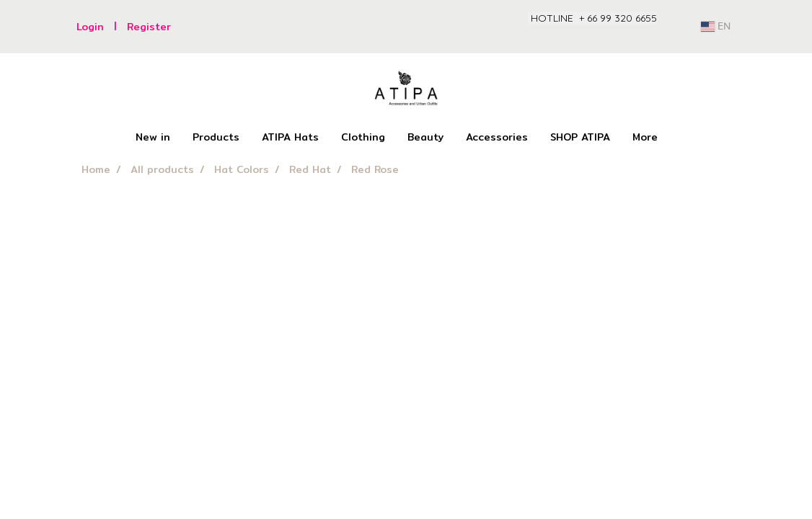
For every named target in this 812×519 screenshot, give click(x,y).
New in (153, 137)
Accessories (497, 137)
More (645, 137)
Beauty (425, 137)
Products (216, 137)
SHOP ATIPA (580, 137)
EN (716, 27)
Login (90, 27)
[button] (681, 138)
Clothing (363, 137)
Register (149, 27)
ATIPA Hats (290, 137)
